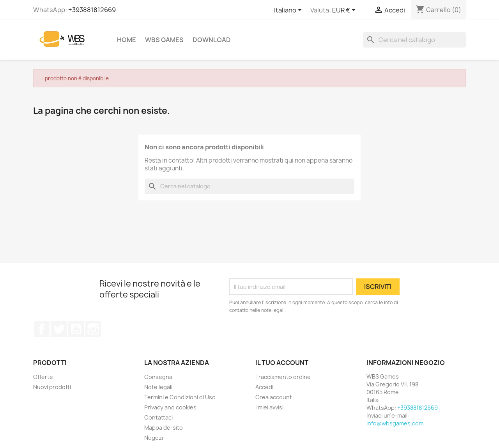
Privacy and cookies (170, 407)
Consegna (158, 377)
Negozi (154, 438)
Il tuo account (282, 363)
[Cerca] (414, 40)
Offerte (43, 377)
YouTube (76, 329)
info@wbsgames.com (395, 423)
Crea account (274, 397)
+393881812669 (92, 10)
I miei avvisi (269, 407)
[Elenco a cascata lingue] (289, 11)
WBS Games (164, 40)
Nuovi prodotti (52, 387)
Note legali (158, 387)
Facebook (42, 329)
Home (127, 40)
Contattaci (158, 417)
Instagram (93, 329)
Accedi (264, 387)
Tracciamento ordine (283, 377)
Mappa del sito (164, 428)
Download (212, 40)
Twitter (59, 329)
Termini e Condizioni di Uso (180, 397)
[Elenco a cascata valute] (345, 11)
